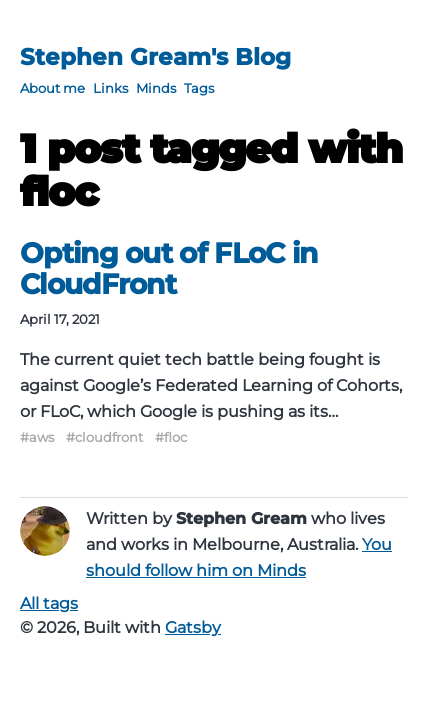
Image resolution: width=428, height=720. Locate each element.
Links (110, 88)
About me (52, 88)
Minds (156, 88)
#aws (37, 437)
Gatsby (193, 627)
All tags (49, 603)
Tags (199, 88)
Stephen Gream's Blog (155, 57)
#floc (171, 437)
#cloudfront (104, 437)
